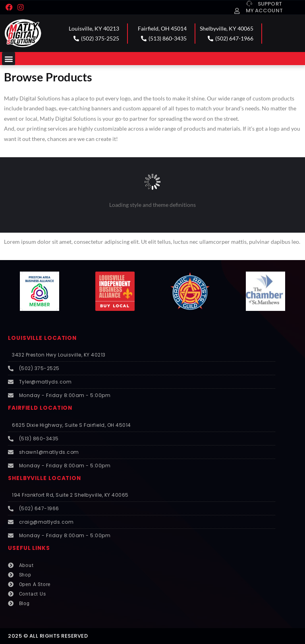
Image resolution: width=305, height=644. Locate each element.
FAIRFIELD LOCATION (40, 408)
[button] (9, 59)
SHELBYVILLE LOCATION (44, 478)
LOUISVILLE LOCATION (42, 338)
